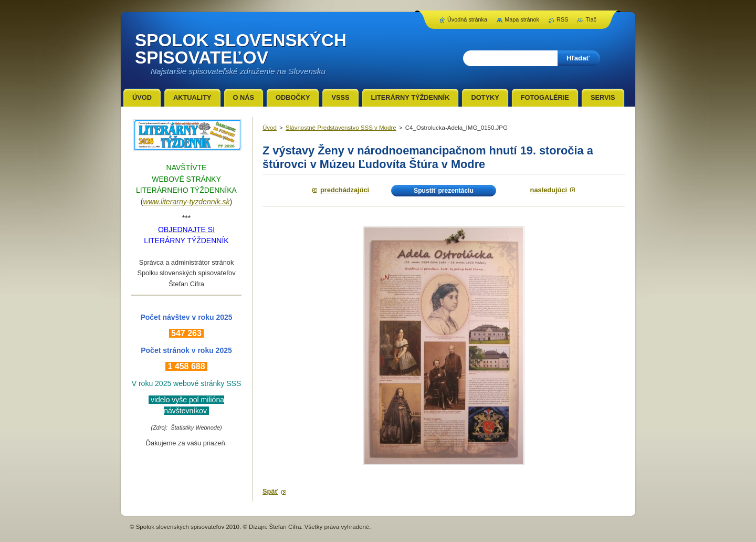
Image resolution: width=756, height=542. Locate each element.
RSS (562, 19)
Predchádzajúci (345, 190)
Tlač (591, 19)
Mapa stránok (522, 19)
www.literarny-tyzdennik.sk (187, 202)
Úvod (270, 128)
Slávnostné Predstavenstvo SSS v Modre (341, 128)
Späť (270, 491)
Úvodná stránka (467, 19)
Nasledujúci (549, 190)
